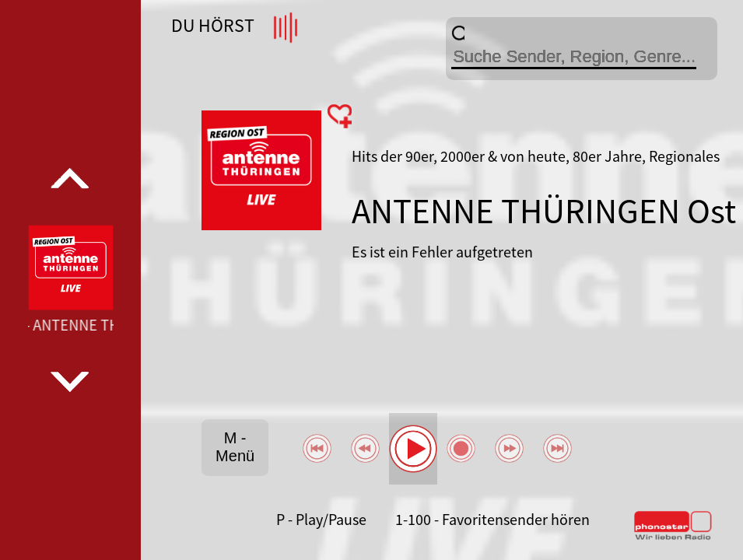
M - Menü (235, 447)
